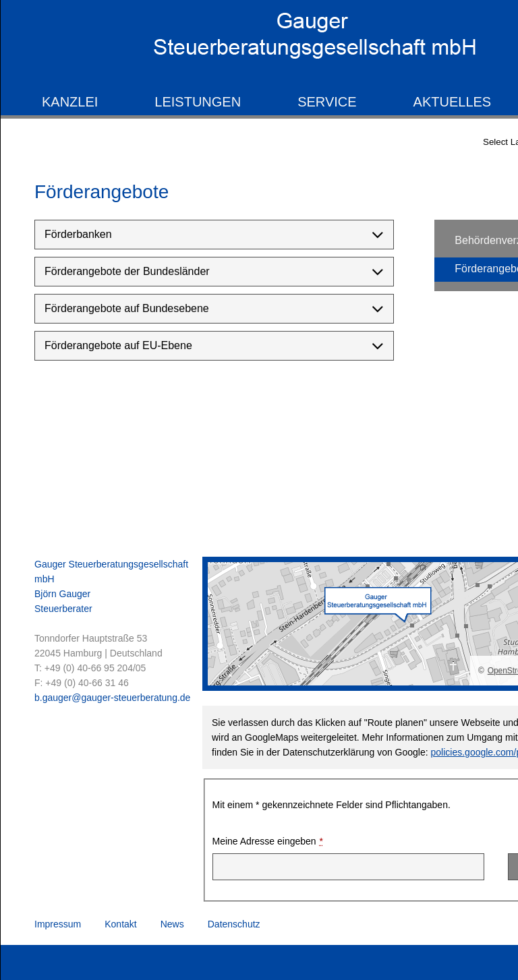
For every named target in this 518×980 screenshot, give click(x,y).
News (172, 924)
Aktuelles (453, 102)
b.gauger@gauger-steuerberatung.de (112, 698)
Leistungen (198, 102)
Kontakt (120, 924)
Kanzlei (70, 102)
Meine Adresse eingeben (268, 841)
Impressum (58, 924)
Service (327, 102)
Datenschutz (234, 924)
